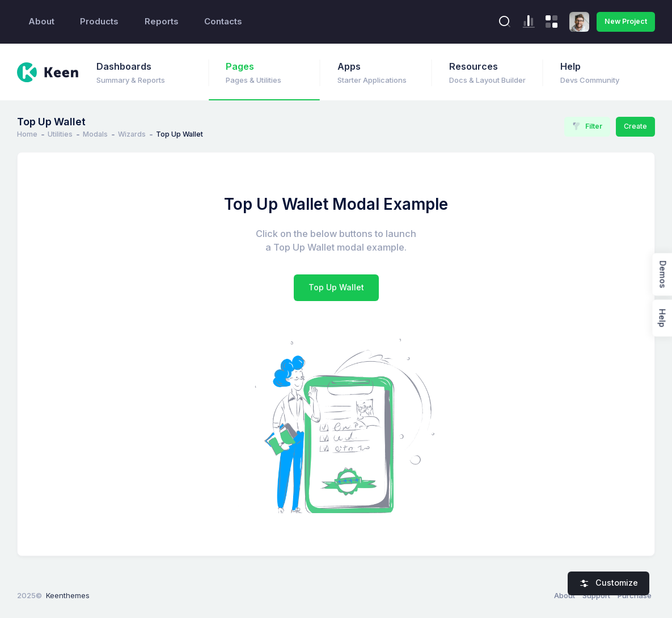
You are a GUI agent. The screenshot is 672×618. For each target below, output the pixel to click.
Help (662, 318)
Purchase (635, 595)
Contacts (223, 22)
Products (99, 22)
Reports (162, 22)
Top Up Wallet (336, 287)
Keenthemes (68, 595)
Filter (587, 126)
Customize (609, 583)
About (41, 22)
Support (596, 595)
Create (635, 126)
